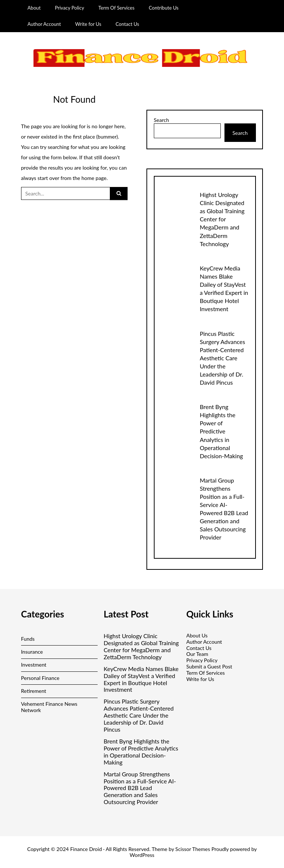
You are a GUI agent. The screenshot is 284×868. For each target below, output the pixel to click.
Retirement (34, 691)
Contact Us (127, 24)
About (34, 8)
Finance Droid (86, 849)
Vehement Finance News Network (49, 707)
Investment (34, 665)
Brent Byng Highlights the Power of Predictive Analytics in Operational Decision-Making (221, 431)
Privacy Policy (69, 8)
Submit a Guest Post (209, 666)
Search (161, 120)
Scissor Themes (193, 849)
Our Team (197, 654)
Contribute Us (164, 8)
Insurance (32, 652)
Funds (28, 639)
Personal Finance (40, 678)
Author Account (44, 24)
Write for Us (88, 24)
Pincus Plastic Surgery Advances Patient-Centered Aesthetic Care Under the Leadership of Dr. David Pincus (222, 358)
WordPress (142, 855)
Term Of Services (116, 8)
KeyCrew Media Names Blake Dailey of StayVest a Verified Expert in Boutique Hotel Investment (141, 679)
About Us (197, 635)
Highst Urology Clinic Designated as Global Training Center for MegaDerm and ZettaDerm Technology (222, 219)
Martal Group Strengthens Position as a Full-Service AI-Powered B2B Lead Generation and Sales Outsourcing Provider (140, 788)
